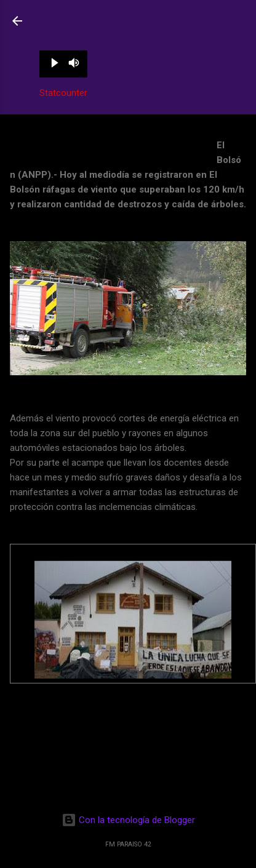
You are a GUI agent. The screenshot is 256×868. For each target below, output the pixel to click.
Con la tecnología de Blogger (128, 820)
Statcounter (63, 93)
